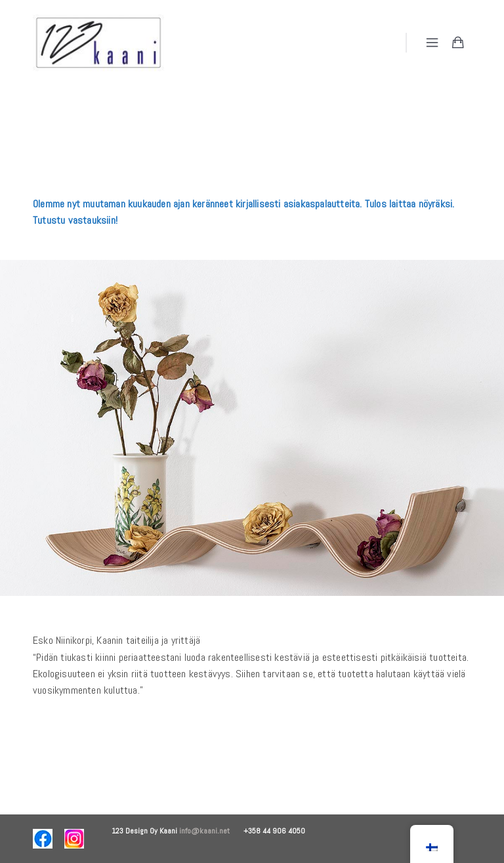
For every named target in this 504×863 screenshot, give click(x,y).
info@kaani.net (211, 831)
